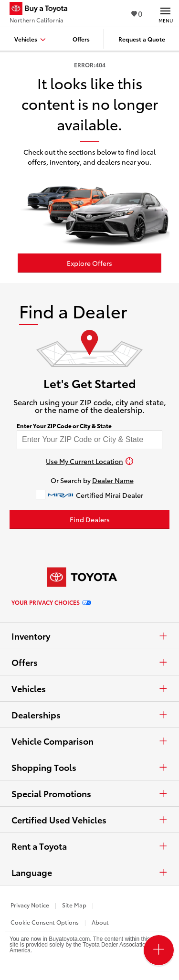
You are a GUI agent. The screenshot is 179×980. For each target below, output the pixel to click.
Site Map (74, 905)
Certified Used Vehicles (89, 820)
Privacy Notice (30, 905)
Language (89, 872)
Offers (89, 662)
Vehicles (89, 688)
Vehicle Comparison (89, 741)
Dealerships (89, 715)
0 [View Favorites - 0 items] (137, 13)
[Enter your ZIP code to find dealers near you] (89, 440)
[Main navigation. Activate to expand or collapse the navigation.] (165, 13)
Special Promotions (89, 793)
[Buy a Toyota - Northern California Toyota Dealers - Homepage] (42, 10)
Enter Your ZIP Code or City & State (64, 426)
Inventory (89, 636)
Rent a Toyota (89, 846)
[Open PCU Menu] (159, 950)
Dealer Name (113, 480)
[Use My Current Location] (89, 461)
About (100, 922)
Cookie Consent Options (45, 922)
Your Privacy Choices (51, 602)
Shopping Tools (89, 767)
